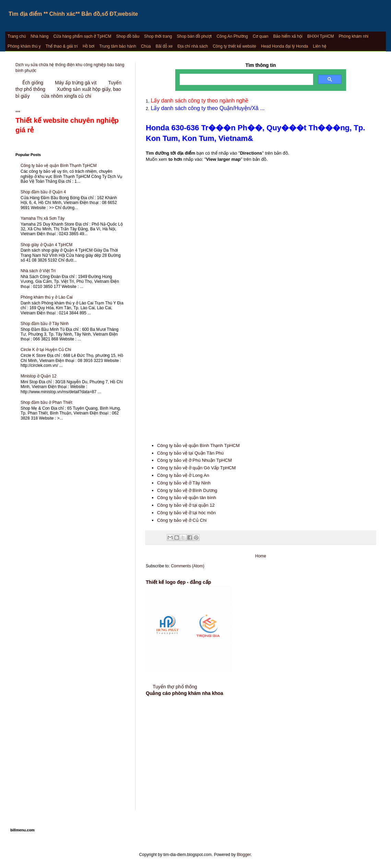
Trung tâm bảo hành (117, 46)
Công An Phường (232, 36)
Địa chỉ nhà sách (193, 46)
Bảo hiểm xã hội (288, 36)
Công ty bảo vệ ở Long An (183, 475)
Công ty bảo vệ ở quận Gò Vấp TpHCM (196, 468)
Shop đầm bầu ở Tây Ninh (45, 324)
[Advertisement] (261, 373)
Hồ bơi (88, 46)
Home (261, 556)
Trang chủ (17, 36)
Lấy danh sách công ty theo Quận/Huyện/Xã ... (207, 108)
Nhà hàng (39, 36)
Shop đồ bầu (128, 36)
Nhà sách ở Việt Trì (38, 271)
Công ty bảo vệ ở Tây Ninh (184, 483)
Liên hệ (319, 46)
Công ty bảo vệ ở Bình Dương (187, 490)
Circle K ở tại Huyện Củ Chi (46, 350)
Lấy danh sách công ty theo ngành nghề (199, 101)
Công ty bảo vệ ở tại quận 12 (186, 505)
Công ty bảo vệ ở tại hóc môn (186, 513)
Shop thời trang (158, 36)
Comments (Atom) (187, 566)
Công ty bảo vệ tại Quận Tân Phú (190, 453)
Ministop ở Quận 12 (39, 376)
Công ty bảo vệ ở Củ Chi (182, 520)
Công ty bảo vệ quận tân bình (187, 498)
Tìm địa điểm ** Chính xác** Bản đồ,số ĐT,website (73, 14)
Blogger (244, 855)
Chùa (146, 46)
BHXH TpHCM (321, 36)
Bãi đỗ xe (164, 46)
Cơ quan (260, 36)
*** (70, 122)
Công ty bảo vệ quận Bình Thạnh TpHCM (198, 445)
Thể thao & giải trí (62, 46)
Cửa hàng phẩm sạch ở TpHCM (82, 36)
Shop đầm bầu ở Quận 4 (43, 192)
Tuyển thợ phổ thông (175, 687)
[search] (246, 80)
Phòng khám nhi (354, 36)
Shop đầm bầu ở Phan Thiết (46, 402)
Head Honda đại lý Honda (285, 46)
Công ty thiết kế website (234, 46)
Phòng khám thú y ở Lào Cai (47, 297)
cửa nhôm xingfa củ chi (66, 96)
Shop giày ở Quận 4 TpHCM (46, 245)
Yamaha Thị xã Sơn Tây (43, 218)
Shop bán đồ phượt (194, 36)
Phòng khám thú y (24, 46)
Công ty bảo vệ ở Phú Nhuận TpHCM (194, 460)
